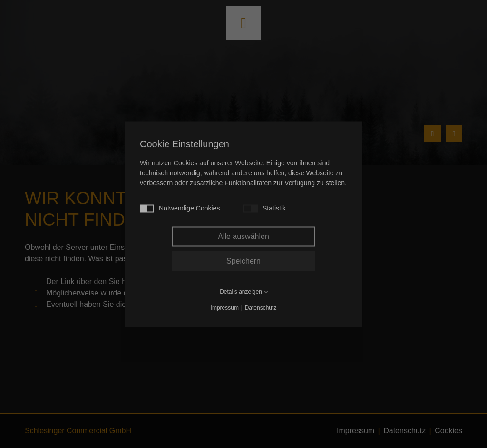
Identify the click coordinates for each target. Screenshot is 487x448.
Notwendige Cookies (180, 208)
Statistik (265, 208)
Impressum (225, 307)
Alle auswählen (243, 236)
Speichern (243, 261)
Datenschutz (261, 307)
